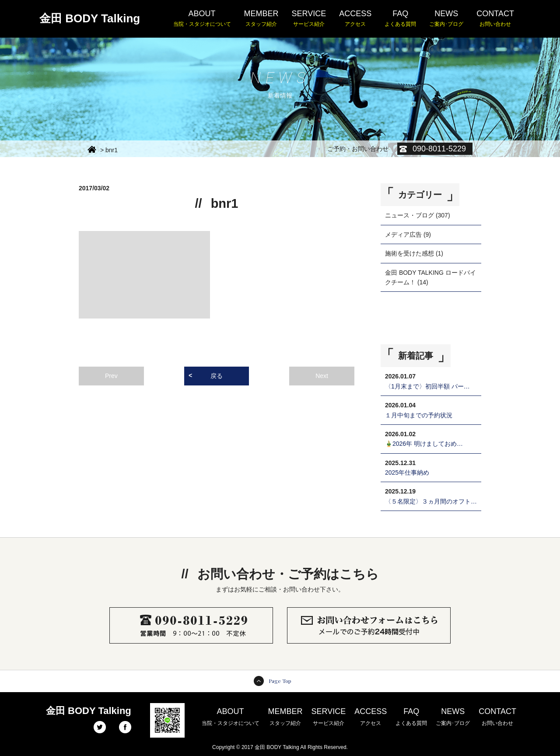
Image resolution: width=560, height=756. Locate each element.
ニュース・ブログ (409, 215)
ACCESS (355, 19)
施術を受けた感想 (409, 253)
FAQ (400, 19)
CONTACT (495, 19)
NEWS (446, 19)
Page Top (280, 681)
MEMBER (261, 19)
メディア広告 (403, 234)
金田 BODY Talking (90, 18)
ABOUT (202, 19)
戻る (217, 376)
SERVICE (309, 19)
